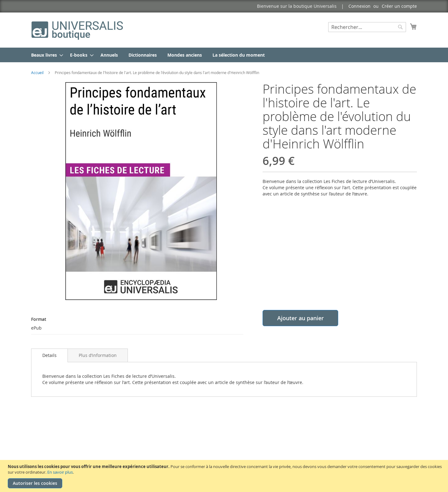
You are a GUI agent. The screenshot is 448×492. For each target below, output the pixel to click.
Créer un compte (399, 6)
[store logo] (78, 30)
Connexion (359, 6)
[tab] (49, 355)
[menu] (224, 55)
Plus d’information (98, 355)
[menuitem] (45, 55)
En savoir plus (60, 472)
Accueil (37, 73)
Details (49, 355)
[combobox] (367, 27)
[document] (225, 476)
